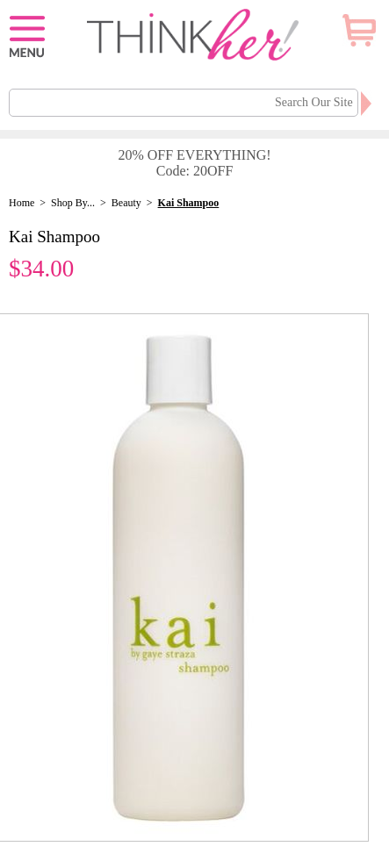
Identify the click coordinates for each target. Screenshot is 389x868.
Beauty (126, 203)
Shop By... (73, 203)
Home (22, 203)
